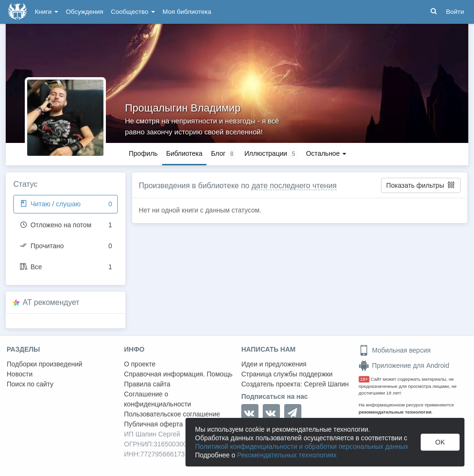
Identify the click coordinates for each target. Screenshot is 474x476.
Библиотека (184, 153)
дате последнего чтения (294, 186)
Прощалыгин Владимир (183, 108)
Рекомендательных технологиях (287, 455)
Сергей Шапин (326, 384)
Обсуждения (84, 12)
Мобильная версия (395, 350)
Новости (20, 374)
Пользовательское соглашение (172, 414)
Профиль (143, 153)
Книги (46, 12)
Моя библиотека (187, 12)
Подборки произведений (45, 364)
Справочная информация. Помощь (178, 374)
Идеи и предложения (274, 364)
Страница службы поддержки (287, 374)
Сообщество (133, 12)
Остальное (326, 153)
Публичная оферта (154, 424)
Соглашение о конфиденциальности (158, 399)
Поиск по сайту (30, 384)
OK (440, 442)
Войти (455, 12)
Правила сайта (147, 384)
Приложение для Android (404, 365)
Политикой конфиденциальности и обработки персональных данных (302, 446)
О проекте (140, 364)
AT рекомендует (51, 302)
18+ (364, 379)
